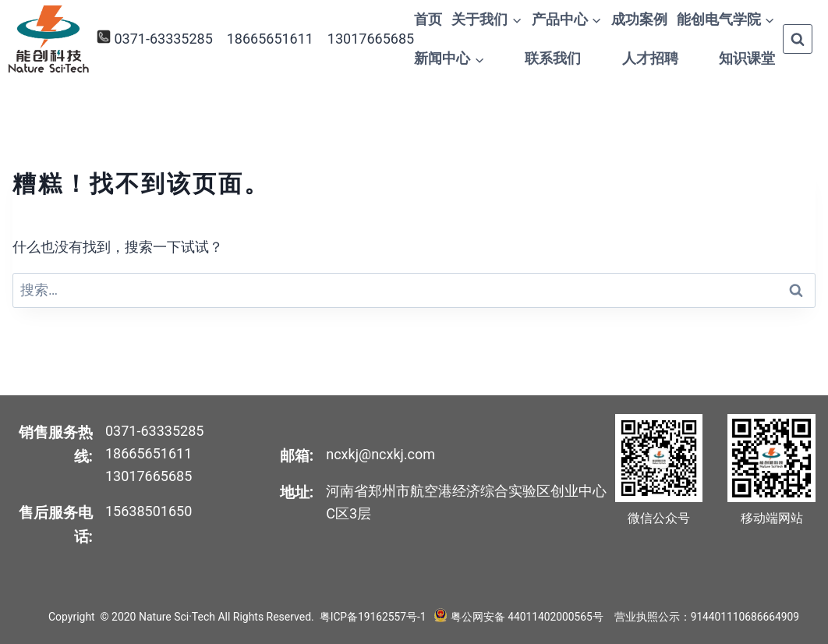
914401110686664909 (745, 617)
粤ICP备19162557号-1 (373, 617)
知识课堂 (747, 58)
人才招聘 (650, 58)
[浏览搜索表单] (798, 39)
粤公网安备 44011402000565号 (526, 617)
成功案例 (639, 19)
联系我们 (553, 58)
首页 (428, 19)
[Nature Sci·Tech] (48, 39)
